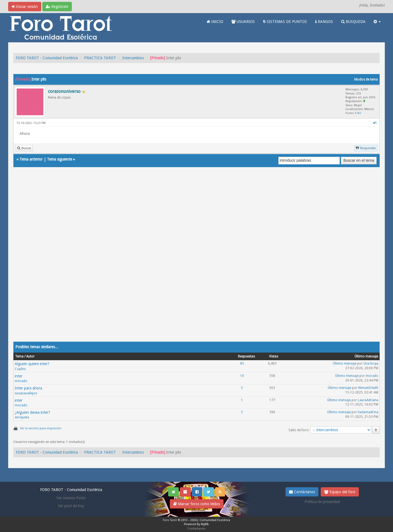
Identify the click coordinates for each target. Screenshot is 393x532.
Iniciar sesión (25, 7)
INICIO (215, 22)
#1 (375, 123)
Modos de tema (366, 79)
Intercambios (133, 58)
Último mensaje (345, 363)
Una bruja (371, 363)
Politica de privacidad (322, 502)
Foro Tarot (170, 520)
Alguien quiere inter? (32, 364)
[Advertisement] (177, 260)
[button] (377, 22)
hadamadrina (368, 412)
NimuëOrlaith (368, 388)
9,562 (358, 113)
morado (21, 381)
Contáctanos (302, 492)
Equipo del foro (340, 492)
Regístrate (57, 7)
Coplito (20, 369)
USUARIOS (243, 22)
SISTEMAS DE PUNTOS (285, 22)
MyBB (205, 524)
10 (242, 376)
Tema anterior (31, 159)
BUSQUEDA (353, 22)
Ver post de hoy (71, 506)
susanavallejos (26, 393)
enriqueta (22, 417)
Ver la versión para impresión (41, 428)
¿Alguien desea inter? (32, 412)
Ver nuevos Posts (71, 498)
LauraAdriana (368, 400)
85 (242, 363)
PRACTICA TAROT (100, 58)
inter (19, 376)
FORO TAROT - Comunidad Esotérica (47, 58)
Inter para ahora (28, 388)
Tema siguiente (59, 159)
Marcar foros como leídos (197, 504)
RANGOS (324, 22)
